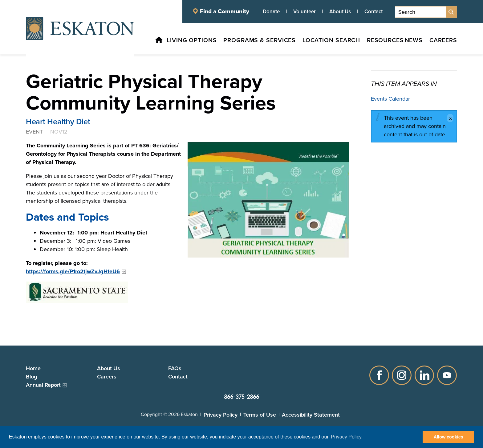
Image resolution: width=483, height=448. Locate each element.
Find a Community (225, 11)
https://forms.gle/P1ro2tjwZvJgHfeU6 (73, 271)
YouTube (447, 375)
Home (33, 368)
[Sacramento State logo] (188, 292)
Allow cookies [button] (448, 437)
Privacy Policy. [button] (347, 437)
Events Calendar (390, 99)
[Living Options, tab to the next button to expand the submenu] (177, 41)
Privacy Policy (221, 415)
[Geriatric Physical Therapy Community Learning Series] (268, 200)
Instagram (402, 375)
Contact (373, 11)
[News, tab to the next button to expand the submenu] (411, 41)
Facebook (379, 375)
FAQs (175, 368)
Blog (31, 376)
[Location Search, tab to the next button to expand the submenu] (321, 41)
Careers (107, 376)
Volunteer (304, 11)
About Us (340, 11)
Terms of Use (260, 415)
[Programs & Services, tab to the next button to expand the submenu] (247, 41)
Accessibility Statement (311, 415)
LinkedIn (424, 375)
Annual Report (43, 385)
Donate (271, 11)
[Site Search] (451, 12)
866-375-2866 (241, 397)
